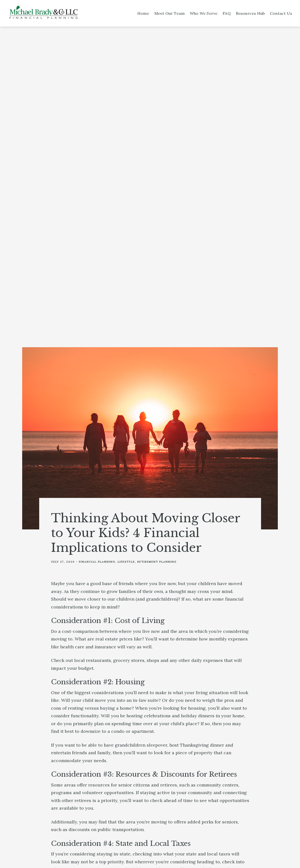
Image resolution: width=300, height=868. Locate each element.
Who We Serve (204, 13)
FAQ (227, 13)
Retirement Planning (157, 562)
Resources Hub (250, 13)
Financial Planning (97, 562)
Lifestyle (126, 562)
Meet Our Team (170, 13)
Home (143, 13)
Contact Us (281, 13)
